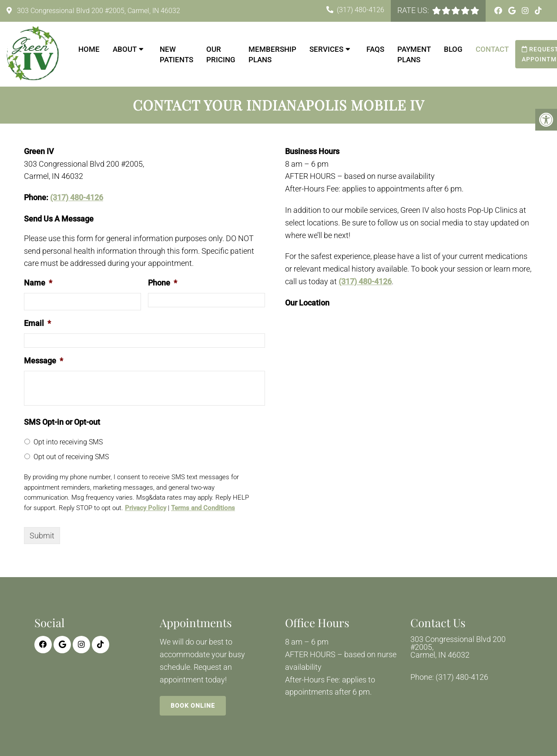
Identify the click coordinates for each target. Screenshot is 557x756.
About (125, 49)
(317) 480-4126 (361, 10)
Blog (453, 49)
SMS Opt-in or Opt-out (62, 422)
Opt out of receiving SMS (71, 457)
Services (326, 49)
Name (38, 283)
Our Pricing (221, 54)
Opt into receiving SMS (68, 442)
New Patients (176, 54)
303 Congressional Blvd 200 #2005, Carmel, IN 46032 (98, 11)
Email (37, 323)
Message (44, 361)
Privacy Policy (146, 508)
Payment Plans (414, 54)
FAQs (375, 49)
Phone (163, 283)
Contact (492, 49)
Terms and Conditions (203, 508)
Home (89, 49)
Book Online (193, 706)
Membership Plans (272, 54)
